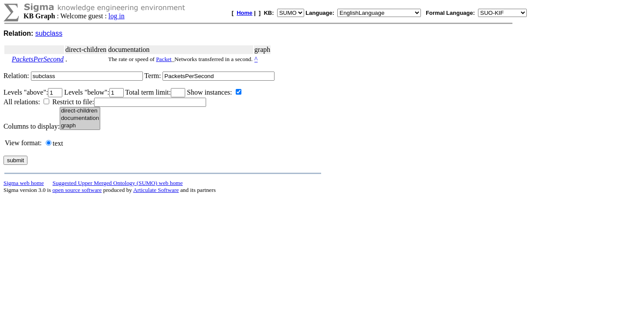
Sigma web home (24, 183)
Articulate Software (156, 190)
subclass (49, 33)
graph (80, 126)
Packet (164, 59)
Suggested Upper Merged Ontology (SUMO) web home (118, 183)
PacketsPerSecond (38, 59)
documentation (80, 118)
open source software (77, 190)
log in (117, 16)
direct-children (80, 111)
